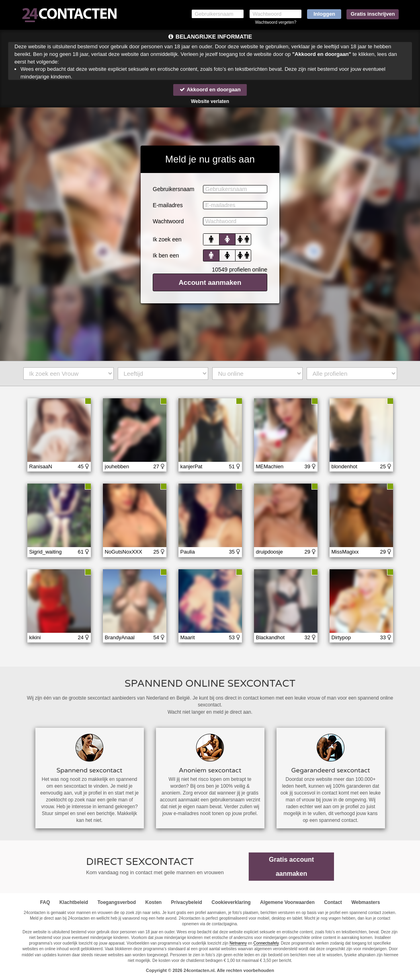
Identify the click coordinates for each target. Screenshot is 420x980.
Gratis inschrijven (373, 14)
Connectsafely (266, 943)
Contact (333, 902)
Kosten (154, 902)
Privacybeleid (187, 902)
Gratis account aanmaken (291, 867)
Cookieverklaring (231, 902)
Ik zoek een (167, 239)
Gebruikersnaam (174, 189)
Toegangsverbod (117, 902)
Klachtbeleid (74, 902)
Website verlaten (210, 101)
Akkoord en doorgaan (210, 90)
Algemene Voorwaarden (287, 902)
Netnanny (238, 943)
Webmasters (366, 902)
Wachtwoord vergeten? (276, 22)
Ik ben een (166, 255)
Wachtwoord (168, 221)
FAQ (45, 902)
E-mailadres (168, 205)
